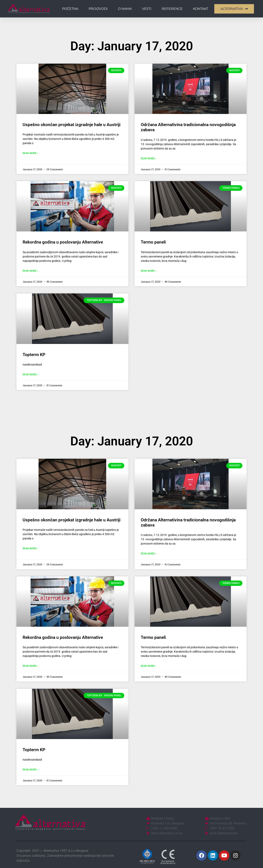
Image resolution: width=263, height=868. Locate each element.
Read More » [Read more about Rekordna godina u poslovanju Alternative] (31, 271)
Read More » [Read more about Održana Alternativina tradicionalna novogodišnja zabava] (149, 159)
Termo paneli (153, 242)
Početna (70, 9)
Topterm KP (34, 355)
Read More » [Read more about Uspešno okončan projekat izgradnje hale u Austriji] (31, 153)
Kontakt (201, 9)
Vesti (147, 9)
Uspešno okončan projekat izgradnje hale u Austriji (72, 125)
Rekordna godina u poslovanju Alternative (63, 242)
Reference (172, 9)
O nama (125, 9)
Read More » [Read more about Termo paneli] (149, 271)
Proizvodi (98, 9)
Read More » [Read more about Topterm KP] (31, 375)
